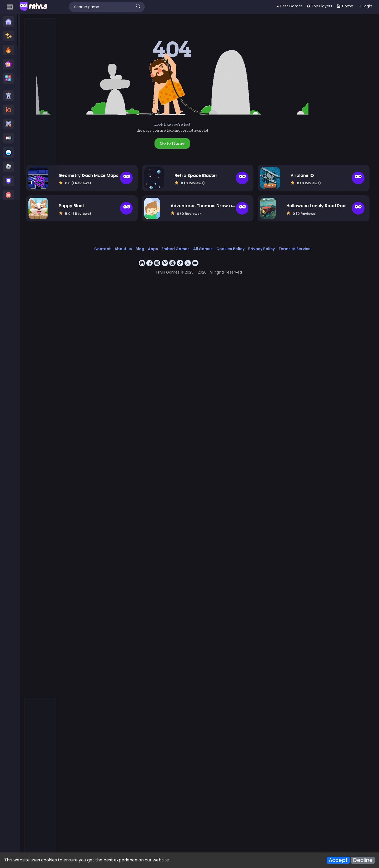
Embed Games (195, 244)
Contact (121, 244)
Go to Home (194, 143)
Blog (159, 244)
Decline (363, 860)
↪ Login (365, 6)
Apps (172, 244)
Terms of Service (313, 244)
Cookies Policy (249, 244)
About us (142, 244)
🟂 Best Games (290, 6)
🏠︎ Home (345, 6)
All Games (222, 244)
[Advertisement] (41, 98)
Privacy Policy (280, 244)
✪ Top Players (320, 6)
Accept (338, 860)
